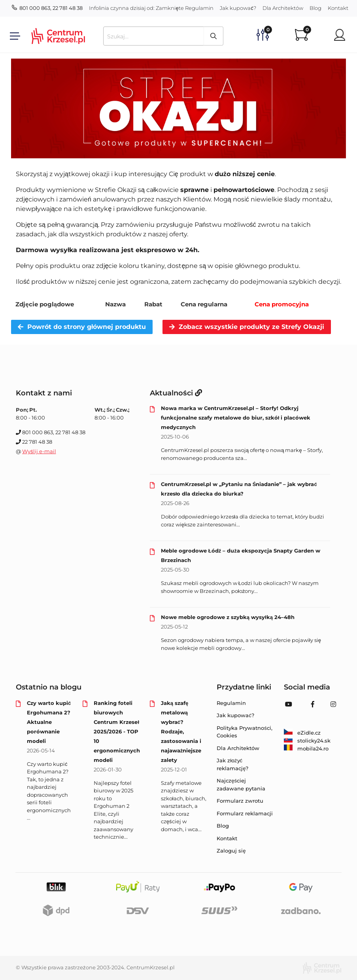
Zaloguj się (231, 851)
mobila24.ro (306, 748)
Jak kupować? (238, 8)
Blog (315, 8)
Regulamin (199, 8)
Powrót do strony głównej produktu (82, 327)
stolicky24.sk (307, 741)
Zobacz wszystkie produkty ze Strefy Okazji (247, 327)
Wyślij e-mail (39, 451)
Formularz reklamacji (245, 813)
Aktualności (176, 393)
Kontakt (338, 8)
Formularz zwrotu (240, 801)
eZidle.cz (302, 733)
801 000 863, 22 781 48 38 (47, 8)
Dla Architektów (283, 8)
